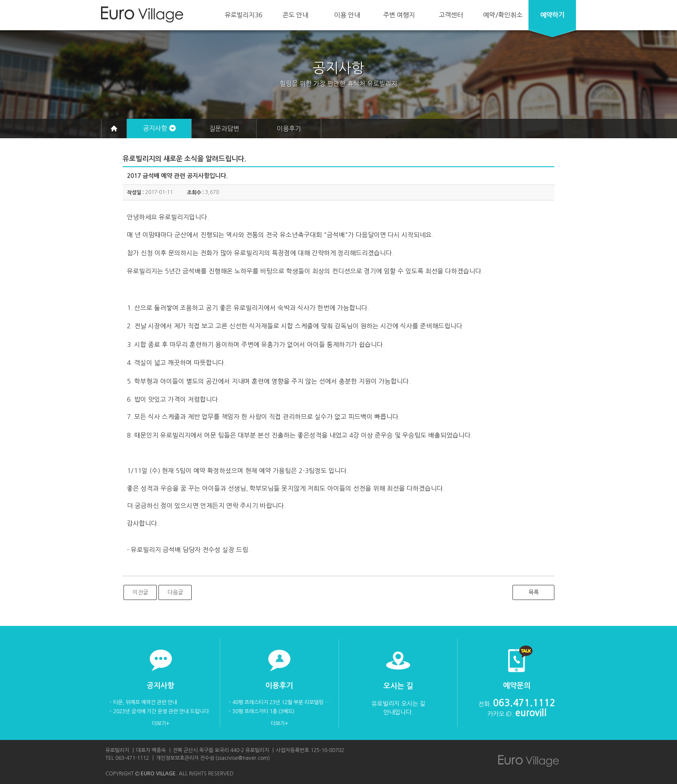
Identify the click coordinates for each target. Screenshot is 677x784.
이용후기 (289, 129)
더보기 (159, 724)
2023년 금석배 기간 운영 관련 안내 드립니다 (161, 711)
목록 (534, 592)
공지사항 (155, 128)
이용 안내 (347, 15)
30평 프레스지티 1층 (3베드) (263, 711)
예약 (552, 15)
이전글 (140, 592)
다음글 (175, 592)
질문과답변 (224, 129)
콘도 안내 (295, 15)
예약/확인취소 (503, 15)
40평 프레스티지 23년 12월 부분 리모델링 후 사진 (281, 702)
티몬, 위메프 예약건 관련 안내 (145, 702)
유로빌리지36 (244, 15)
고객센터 (451, 15)
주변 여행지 (399, 15)
